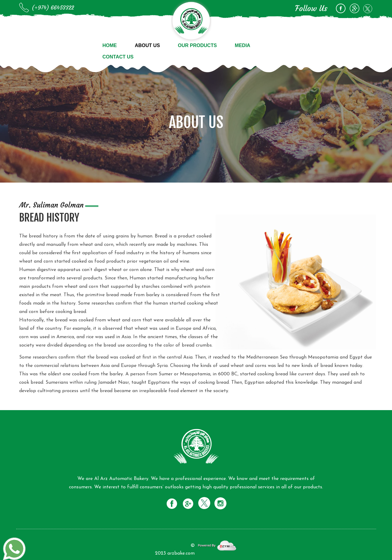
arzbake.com (181, 553)
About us (148, 45)
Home (110, 45)
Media (243, 45)
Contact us (118, 57)
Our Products (197, 45)
